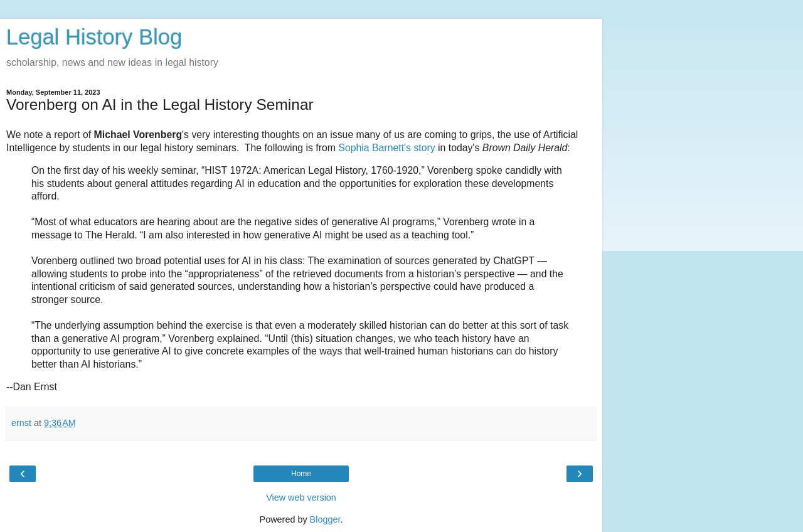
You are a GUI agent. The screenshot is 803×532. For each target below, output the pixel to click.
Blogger (325, 519)
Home (301, 474)
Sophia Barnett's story (386, 148)
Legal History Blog (94, 37)
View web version (301, 497)
